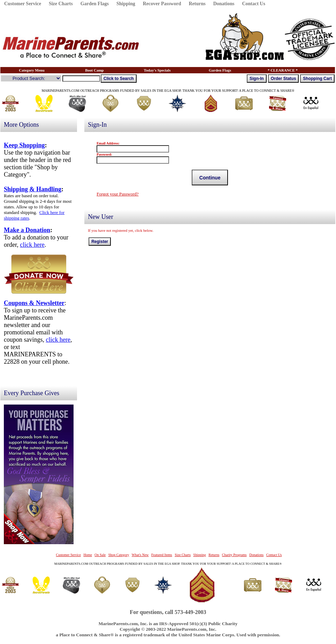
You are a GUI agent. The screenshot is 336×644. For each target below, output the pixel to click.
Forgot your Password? (117, 194)
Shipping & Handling (33, 189)
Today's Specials (157, 70)
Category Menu (32, 70)
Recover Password (162, 4)
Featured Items (162, 555)
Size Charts (61, 4)
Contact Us (254, 4)
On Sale (100, 555)
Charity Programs (234, 555)
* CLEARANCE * (283, 70)
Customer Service (23, 4)
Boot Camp (94, 70)
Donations (224, 4)
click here (32, 245)
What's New (140, 555)
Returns (197, 4)
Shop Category (119, 555)
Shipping (126, 4)
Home (87, 555)
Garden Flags (95, 4)
